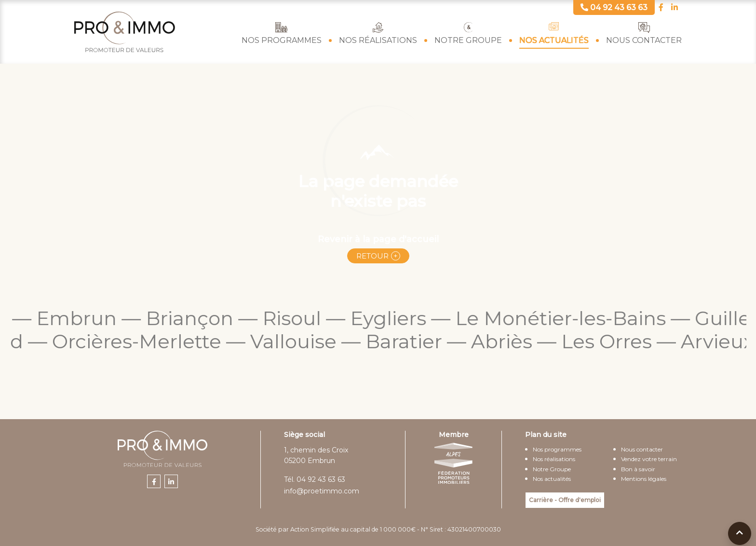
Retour (372, 256)
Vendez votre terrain (649, 459)
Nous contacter (644, 40)
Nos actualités (554, 40)
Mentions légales (644, 479)
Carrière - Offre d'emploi (565, 500)
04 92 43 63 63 (321, 479)
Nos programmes (282, 40)
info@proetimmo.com (322, 491)
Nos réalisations (378, 40)
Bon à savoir (638, 469)
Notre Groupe (468, 40)
